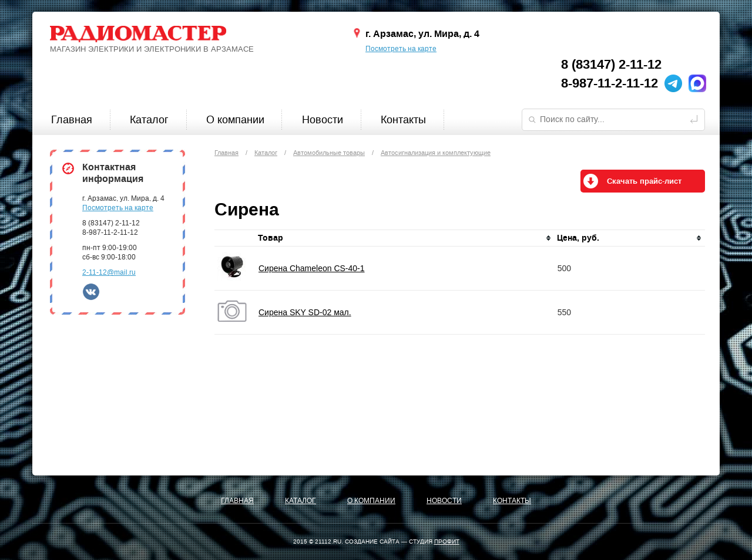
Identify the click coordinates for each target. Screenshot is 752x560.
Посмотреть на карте (401, 49)
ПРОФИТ (447, 542)
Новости (323, 120)
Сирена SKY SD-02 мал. (305, 312)
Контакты (403, 120)
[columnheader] (405, 238)
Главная (72, 120)
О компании (235, 120)
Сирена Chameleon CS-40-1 (312, 268)
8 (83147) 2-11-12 (611, 65)
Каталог (149, 120)
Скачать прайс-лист (644, 181)
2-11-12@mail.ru (109, 272)
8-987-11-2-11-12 (610, 83)
